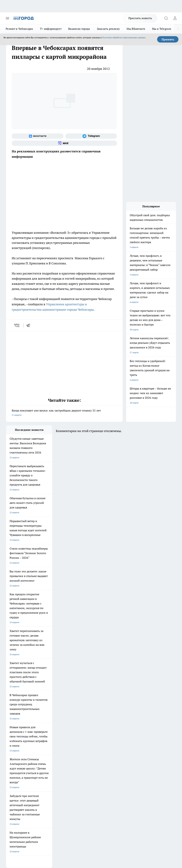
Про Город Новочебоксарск (20, 710)
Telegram (10, 741)
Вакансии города (79, 29)
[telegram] (29, 325)
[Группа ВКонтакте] (38, 136)
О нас (41, 741)
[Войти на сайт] (175, 18)
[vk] (17, 325)
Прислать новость (140, 18)
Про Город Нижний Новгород (21, 723)
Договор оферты (46, 745)
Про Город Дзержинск (48, 723)
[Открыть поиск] (166, 18)
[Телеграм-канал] (91, 136)
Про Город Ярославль (78, 714)
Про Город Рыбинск (46, 719)
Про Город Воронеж (16, 714)
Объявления (12, 745)
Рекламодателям (46, 753)
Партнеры (75, 753)
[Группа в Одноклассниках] (110, 715)
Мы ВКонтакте (136, 29)
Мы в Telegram (162, 29)
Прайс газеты (13, 753)
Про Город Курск (14, 719)
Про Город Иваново (46, 714)
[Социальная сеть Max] (64, 143)
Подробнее (169, 808)
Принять (168, 39)
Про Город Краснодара (18, 728)
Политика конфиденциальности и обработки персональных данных (40, 813)
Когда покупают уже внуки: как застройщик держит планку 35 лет (64, 413)
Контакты (75, 741)
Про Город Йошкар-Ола (79, 710)
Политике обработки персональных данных (124, 37)
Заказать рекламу (108, 29)
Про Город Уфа (74, 719)
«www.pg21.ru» (31, 760)
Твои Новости (44, 710)
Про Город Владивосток (79, 723)
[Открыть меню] (7, 18)
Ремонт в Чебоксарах (19, 29)
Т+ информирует (51, 29)
